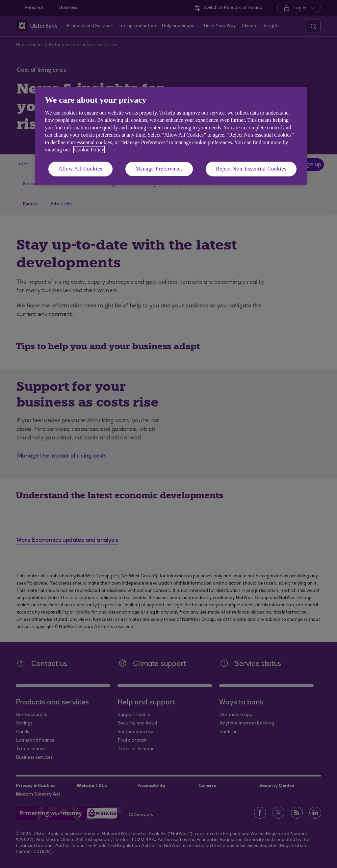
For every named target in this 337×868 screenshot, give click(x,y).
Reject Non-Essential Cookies (251, 169)
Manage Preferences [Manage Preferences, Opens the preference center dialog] (159, 169)
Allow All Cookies (81, 169)
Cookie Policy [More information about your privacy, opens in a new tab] (89, 150)
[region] (171, 136)
